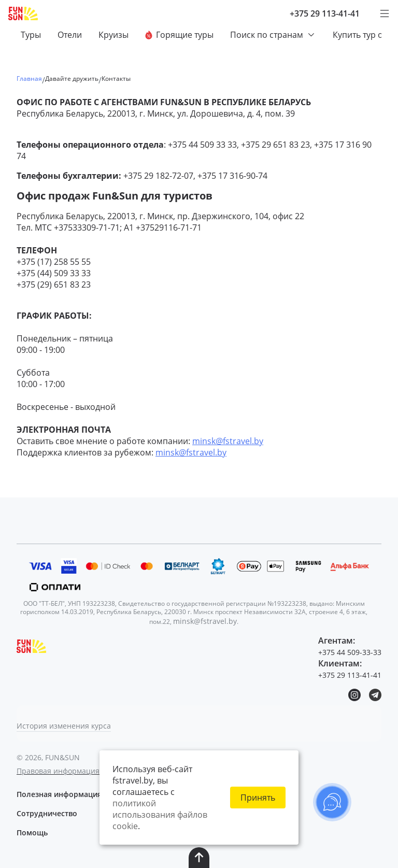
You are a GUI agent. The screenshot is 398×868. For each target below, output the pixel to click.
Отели (70, 35)
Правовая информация (58, 771)
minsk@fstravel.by (228, 441)
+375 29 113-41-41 (325, 13)
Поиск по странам (273, 35)
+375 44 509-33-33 (350, 652)
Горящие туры (179, 35)
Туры (31, 35)
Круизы (113, 35)
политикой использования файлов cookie (160, 815)
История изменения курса (64, 726)
